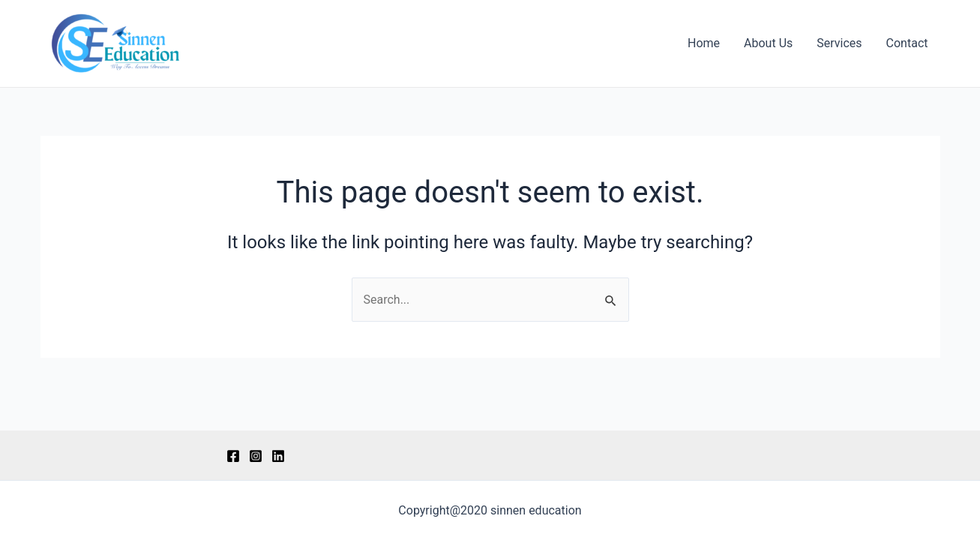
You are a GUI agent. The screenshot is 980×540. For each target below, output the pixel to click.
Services (839, 43)
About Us (768, 43)
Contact (907, 43)
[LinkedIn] (278, 456)
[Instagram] (256, 456)
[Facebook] (233, 456)
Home (704, 43)
